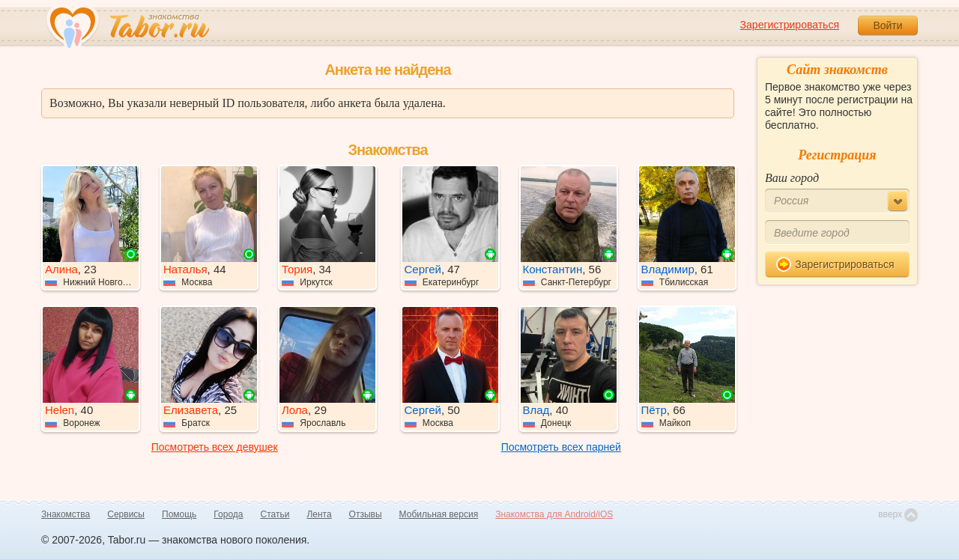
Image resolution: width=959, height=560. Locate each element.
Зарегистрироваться (790, 25)
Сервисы (126, 514)
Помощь (179, 514)
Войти (887, 25)
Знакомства (66, 514)
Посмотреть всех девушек (215, 447)
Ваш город (792, 178)
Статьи (275, 514)
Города (228, 514)
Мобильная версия (439, 514)
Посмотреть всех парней (561, 447)
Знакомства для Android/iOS (554, 514)
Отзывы (366, 514)
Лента (319, 514)
